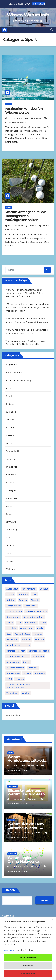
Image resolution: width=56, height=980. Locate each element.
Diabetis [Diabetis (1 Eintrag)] (35, 600)
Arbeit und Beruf (15, 372)
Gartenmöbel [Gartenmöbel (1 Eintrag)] (13, 617)
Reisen (9, 514)
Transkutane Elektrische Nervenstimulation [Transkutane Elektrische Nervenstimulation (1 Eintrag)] (19, 686)
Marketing (11, 498)
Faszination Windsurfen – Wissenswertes (25, 111)
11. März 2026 (18, 799)
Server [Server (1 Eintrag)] (26, 662)
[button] (52, 30)
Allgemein (11, 365)
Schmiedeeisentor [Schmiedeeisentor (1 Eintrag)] (16, 651)
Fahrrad (10, 420)
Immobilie (11, 467)
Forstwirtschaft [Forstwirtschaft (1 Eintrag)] (14, 611)
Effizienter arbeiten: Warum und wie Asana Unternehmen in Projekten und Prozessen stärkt (28, 308)
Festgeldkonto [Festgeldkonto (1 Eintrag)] (14, 606)
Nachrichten (13, 715)
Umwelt (10, 561)
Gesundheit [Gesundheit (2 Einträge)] (31, 623)
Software (11, 522)
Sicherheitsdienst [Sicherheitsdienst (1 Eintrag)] (15, 668)
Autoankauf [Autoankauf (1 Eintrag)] (12, 589)
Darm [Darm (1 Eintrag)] (34, 594)
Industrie (11, 475)
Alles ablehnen (28, 974)
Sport (9, 104)
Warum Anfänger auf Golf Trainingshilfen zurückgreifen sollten (25, 216)
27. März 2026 (18, 766)
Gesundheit (12, 451)
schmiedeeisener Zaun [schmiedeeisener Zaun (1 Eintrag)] (18, 645)
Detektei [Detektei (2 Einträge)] (11, 600)
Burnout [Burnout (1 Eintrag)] (44, 589)
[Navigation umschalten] (29, 30)
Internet (10, 483)
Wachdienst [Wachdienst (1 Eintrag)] (12, 693)
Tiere (8, 553)
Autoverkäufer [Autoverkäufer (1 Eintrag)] (29, 589)
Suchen (10, 890)
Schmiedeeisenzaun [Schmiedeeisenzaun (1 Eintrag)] (39, 651)
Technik (10, 545)
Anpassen (28, 966)
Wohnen (10, 569)
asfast (36, 118)
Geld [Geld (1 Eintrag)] (19, 623)
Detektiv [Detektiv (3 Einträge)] (23, 600)
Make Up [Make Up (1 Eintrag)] (38, 634)
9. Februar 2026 (20, 867)
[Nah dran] (53, 919)
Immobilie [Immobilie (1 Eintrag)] (11, 628)
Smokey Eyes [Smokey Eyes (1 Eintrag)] (13, 673)
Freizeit (10, 435)
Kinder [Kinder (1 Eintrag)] (40, 628)
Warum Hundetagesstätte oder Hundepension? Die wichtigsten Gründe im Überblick (24, 293)
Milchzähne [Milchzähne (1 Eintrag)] (12, 639)
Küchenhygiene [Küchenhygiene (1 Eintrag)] (22, 634)
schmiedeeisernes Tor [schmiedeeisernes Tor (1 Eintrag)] (18, 656)
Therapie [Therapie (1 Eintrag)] (20, 679)
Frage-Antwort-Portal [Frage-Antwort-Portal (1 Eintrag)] (36, 611)
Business (11, 412)
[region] (28, 948)
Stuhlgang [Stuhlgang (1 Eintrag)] (39, 673)
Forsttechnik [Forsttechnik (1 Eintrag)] (31, 606)
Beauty (9, 396)
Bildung (10, 404)
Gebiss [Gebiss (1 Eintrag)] (10, 623)
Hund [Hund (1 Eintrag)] (43, 623)
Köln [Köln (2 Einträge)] (9, 634)
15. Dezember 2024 (19, 118)
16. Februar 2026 (20, 833)
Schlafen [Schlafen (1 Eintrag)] (39, 639)
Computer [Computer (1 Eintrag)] (23, 594)
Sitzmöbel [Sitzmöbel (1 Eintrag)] (33, 668)
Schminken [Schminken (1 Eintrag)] (38, 656)
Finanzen (11, 427)
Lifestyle (10, 490)
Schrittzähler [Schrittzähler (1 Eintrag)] (13, 662)
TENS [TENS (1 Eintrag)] (9, 679)
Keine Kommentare (16, 122)
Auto (8, 388)
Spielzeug (11, 530)
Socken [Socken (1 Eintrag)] (27, 673)
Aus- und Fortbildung (18, 380)
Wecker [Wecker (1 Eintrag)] (26, 693)
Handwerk (11, 459)
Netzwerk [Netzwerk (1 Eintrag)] (27, 639)
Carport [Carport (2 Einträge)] (10, 594)
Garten (9, 443)
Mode (9, 506)
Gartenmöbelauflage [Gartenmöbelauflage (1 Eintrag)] (34, 617)
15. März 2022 (16, 226)
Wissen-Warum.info (28, 15)
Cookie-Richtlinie (25, 950)
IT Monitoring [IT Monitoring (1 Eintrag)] (27, 628)
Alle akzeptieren (28, 958)
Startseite (8, 916)
